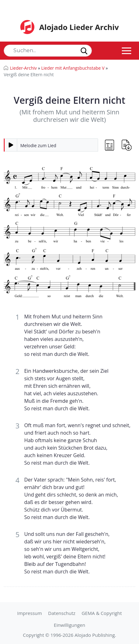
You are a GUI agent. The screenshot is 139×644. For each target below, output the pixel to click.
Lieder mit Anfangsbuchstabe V (73, 68)
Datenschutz (62, 613)
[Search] (48, 51)
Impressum (30, 613)
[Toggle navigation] (127, 51)
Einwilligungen (69, 625)
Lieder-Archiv (23, 68)
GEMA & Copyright (102, 613)
